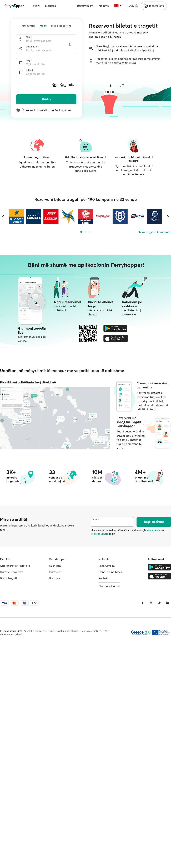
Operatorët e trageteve (15, 566)
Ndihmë (104, 6)
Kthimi (43, 26)
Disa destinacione (61, 26)
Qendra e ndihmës (110, 572)
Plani (36, 6)
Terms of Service (100, 534)
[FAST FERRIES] (51, 217)
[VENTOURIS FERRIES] (120, 217)
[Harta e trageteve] (55, 418)
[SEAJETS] (34, 217)
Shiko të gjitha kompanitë (154, 232)
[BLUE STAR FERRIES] (16, 217)
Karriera (55, 578)
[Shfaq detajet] (8, 530)
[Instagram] (151, 603)
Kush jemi (55, 566)
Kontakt (103, 578)
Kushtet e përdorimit (35, 631)
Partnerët (55, 572)
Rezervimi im (85, 6)
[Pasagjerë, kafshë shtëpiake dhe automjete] (63, 85)
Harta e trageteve (12, 572)
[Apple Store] (116, 338)
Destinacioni (32, 47)
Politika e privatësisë (67, 631)
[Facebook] (143, 603)
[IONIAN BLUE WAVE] (155, 217)
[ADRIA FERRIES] (137, 217)
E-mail (97, 520)
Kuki (51, 631)
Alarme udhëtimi (109, 586)
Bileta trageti (8, 578)
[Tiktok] (159, 603)
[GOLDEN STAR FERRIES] (68, 217)
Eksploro (51, 6)
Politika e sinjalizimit (92, 631)
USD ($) (133, 6)
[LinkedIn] (168, 603)
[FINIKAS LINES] (103, 217)
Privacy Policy (154, 530)
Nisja (29, 37)
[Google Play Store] (116, 328)
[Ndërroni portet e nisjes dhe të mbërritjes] (70, 44)
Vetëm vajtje (28, 26)
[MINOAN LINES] (85, 217)
